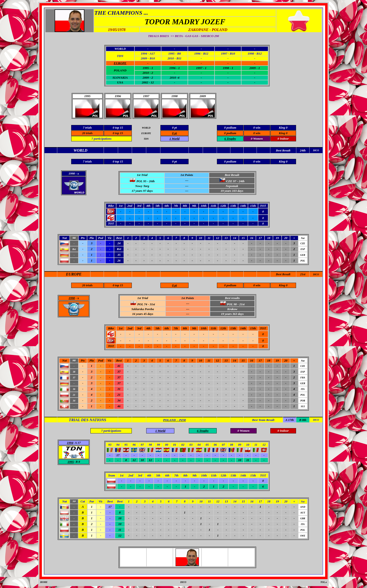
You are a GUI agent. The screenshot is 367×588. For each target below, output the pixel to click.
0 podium (230, 133)
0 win (257, 133)
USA (120, 82)
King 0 (283, 133)
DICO (316, 274)
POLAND (120, 70)
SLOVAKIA (120, 78)
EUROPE (74, 274)
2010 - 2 (148, 73)
